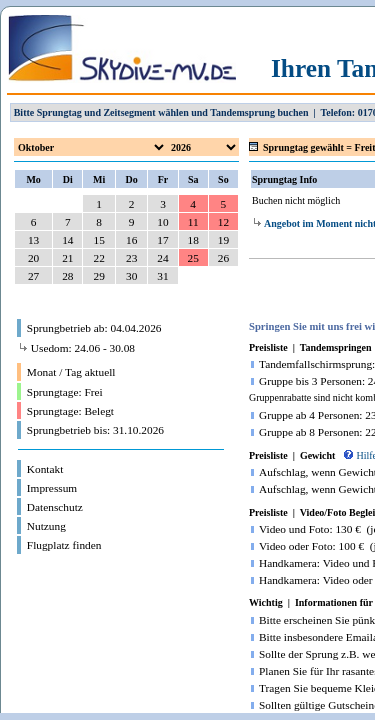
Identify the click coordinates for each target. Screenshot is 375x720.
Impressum (52, 488)
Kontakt (45, 469)
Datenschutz (55, 507)
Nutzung (46, 526)
